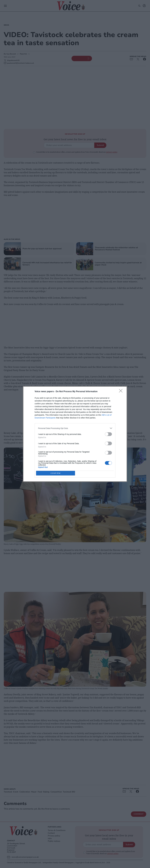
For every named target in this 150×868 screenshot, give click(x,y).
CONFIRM (56, 473)
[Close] (122, 392)
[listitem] (75, 428)
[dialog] (75, 434)
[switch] (108, 434)
